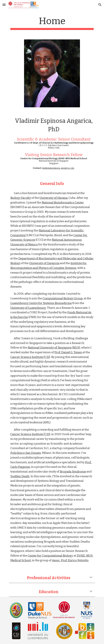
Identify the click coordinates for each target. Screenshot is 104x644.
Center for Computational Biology (50, 556)
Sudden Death (20, 476)
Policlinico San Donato (26, 453)
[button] (4, 5)
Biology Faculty (21, 198)
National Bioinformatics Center (63, 203)
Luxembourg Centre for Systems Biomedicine (41, 303)
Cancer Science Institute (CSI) (30, 357)
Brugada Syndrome (73, 472)
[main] (52, 23)
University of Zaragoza (44, 263)
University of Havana (54, 198)
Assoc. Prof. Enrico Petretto (70, 560)
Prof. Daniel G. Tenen (68, 352)
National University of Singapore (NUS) (54, 348)
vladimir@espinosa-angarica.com (58, 168)
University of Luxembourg (28, 308)
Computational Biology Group (63, 298)
